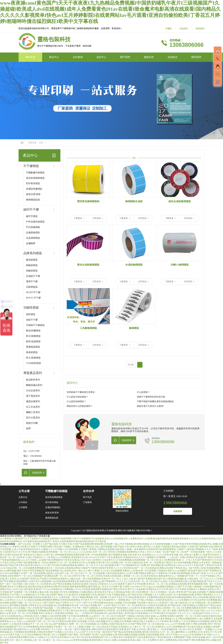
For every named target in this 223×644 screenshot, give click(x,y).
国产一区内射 (191, 552)
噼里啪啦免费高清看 (74, 555)
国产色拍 (117, 608)
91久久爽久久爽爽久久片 (93, 571)
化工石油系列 (33, 407)
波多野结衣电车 (211, 555)
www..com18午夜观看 (175, 624)
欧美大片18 (188, 603)
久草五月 (79, 637)
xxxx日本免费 (33, 629)
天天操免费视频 (124, 560)
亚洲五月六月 (210, 632)
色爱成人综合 (53, 573)
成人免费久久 (196, 555)
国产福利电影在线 (204, 547)
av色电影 (148, 600)
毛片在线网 (10, 616)
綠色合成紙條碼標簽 (180, 201)
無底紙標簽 (32, 352)
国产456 (22, 544)
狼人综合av (179, 565)
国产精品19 (199, 571)
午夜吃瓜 (89, 547)
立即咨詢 (98, 218)
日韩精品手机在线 (194, 557)
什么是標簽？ (143, 392)
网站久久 (124, 573)
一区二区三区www (67, 552)
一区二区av (27, 576)
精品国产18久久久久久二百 (182, 613)
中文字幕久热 (42, 595)
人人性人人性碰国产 (86, 619)
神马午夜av (107, 592)
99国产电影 (118, 547)
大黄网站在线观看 (105, 549)
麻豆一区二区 (53, 640)
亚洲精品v (192, 605)
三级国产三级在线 (185, 549)
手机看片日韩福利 (48, 579)
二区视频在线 (77, 547)
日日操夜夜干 (120, 584)
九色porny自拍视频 (143, 611)
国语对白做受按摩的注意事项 (112, 629)
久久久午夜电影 (161, 621)
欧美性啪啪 (52, 552)
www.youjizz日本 (186, 635)
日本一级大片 (16, 640)
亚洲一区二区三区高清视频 (25, 613)
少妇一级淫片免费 (76, 629)
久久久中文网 (55, 549)
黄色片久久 (53, 597)
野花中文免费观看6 (149, 597)
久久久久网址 (159, 595)
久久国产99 (45, 603)
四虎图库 (66, 557)
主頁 (41, 143)
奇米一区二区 (128, 605)
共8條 (131, 365)
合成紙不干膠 (33, 276)
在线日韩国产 (184, 640)
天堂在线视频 (129, 603)
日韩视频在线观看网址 (126, 552)
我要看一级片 (205, 552)
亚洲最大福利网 (175, 616)
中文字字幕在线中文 (158, 613)
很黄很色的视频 (176, 579)
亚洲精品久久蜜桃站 (197, 589)
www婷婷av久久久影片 (45, 637)
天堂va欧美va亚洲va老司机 (137, 547)
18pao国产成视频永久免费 (61, 624)
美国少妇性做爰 (79, 621)
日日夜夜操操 (141, 613)
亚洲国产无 (89, 635)
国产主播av (132, 629)
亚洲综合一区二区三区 (157, 584)
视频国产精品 (186, 571)
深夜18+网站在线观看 (196, 624)
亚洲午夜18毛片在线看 (107, 563)
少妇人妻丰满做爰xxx (164, 619)
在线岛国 (119, 549)
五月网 (179, 619)
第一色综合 (43, 563)
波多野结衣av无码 (144, 605)
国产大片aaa (45, 589)
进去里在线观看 (92, 637)
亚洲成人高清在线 (125, 613)
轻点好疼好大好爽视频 (206, 600)
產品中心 (54, 57)
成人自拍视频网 (114, 571)
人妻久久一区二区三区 (143, 627)
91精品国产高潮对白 (29, 579)
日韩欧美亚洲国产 (45, 632)
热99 (82, 611)
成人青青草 (177, 592)
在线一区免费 (33, 544)
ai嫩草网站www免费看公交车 (188, 632)
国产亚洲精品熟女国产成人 (154, 579)
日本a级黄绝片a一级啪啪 (113, 600)
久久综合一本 (60, 629)
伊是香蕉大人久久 (113, 568)
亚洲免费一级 (110, 544)
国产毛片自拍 (192, 611)
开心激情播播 (175, 627)
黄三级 (137, 579)
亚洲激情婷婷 (189, 619)
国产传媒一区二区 (175, 552)
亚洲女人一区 (157, 629)
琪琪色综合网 (40, 597)
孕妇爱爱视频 (183, 573)
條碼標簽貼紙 (33, 200)
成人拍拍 (188, 579)
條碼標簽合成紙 (134, 201)
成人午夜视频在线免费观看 (23, 632)
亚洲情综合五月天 (155, 589)
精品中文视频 (78, 595)
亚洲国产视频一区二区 (20, 603)
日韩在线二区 (113, 611)
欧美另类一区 (76, 605)
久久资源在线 (105, 608)
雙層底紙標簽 (33, 347)
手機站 (169, 29)
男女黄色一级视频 (210, 563)
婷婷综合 (22, 629)
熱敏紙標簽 (32, 271)
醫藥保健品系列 (34, 385)
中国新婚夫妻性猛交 (171, 547)
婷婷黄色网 (60, 616)
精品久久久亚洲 (156, 603)
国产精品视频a (154, 565)
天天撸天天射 (65, 544)
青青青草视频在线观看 (195, 544)
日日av (36, 603)
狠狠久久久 (128, 608)
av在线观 (7, 611)
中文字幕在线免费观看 (77, 616)
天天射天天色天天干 (117, 597)
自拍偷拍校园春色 (68, 565)
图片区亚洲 (140, 608)
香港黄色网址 (96, 640)
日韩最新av (33, 592)
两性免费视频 (198, 640)
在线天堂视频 (90, 605)
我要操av (196, 563)
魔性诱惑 (93, 587)
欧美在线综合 (151, 576)
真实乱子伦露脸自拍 (17, 587)
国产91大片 (87, 632)
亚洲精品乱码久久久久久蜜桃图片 (140, 557)
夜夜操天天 (200, 635)
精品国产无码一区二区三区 (41, 621)
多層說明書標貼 (34, 189)
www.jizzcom (66, 640)
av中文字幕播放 (126, 544)
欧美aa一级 (186, 568)
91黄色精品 (119, 592)
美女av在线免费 (200, 597)
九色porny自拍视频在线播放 (160, 587)
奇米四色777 (47, 629)
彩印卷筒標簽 (33, 183)
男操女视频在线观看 (127, 635)
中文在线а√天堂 (166, 581)
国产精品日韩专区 (118, 589)
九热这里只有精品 (109, 627)
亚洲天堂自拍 (12, 555)
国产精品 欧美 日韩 (177, 605)
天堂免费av (142, 603)
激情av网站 (91, 629)
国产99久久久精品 (109, 637)
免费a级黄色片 (165, 576)
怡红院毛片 (9, 597)
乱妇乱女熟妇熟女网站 (69, 568)
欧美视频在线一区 (173, 629)
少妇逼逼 (86, 589)
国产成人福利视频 (55, 555)
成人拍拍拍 (66, 571)
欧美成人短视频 (114, 603)
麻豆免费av (175, 621)
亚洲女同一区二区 (110, 579)
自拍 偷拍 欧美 (31, 589)
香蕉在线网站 (46, 627)
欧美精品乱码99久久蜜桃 (35, 549)
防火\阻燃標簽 (33, 358)
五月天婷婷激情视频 (160, 544)
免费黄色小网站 (153, 608)
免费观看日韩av (182, 581)
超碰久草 (58, 592)
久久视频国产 (62, 635)
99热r (209, 635)
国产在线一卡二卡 (193, 576)
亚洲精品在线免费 (178, 584)
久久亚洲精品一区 (162, 592)
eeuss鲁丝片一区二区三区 (101, 616)
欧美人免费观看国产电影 (179, 637)
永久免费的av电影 (106, 624)
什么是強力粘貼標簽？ (77, 397)
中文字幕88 (180, 589)
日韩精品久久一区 (41, 557)
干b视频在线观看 (214, 592)
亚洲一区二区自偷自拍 (153, 624)
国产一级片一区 (8, 584)
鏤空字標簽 (32, 216)
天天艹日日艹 (76, 603)
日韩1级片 (169, 589)
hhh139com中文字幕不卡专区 (99, 557)
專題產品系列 (33, 373)
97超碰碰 (197, 587)
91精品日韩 (11, 568)
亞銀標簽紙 (32, 287)
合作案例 (78, 57)
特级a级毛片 (121, 624)
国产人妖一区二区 (69, 573)
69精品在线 (137, 621)
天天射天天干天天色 (91, 600)
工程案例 (87, 502)
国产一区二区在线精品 (145, 568)
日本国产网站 (134, 624)
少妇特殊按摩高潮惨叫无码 (20, 637)
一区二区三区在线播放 (85, 624)
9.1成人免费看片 (205, 619)
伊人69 (70, 637)
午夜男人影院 (199, 568)
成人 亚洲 (180, 557)
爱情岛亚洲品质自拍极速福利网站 (175, 597)
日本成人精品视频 (96, 621)
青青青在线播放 (81, 640)
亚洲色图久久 (125, 627)
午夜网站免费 (45, 547)
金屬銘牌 (31, 243)
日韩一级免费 (100, 597)
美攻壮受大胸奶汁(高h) (128, 619)
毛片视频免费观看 (84, 597)
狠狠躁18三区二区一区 (60, 563)
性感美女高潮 (110, 576)
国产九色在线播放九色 (106, 635)
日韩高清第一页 (67, 597)
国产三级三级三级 (173, 603)
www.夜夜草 (13, 547)
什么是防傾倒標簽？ (76, 401)
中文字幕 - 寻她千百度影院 (85, 608)
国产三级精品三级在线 (133, 616)
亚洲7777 (119, 565)
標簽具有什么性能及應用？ (80, 406)
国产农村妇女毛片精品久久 (32, 555)
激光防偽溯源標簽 (35, 178)
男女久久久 (15, 600)
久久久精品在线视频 (31, 600)
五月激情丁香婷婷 (87, 549)
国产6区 (188, 592)
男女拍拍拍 (63, 587)
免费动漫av (66, 608)
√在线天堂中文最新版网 (39, 581)
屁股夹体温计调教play (90, 581)
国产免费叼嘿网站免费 (140, 573)
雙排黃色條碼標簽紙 (88, 201)
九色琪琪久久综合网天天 (103, 560)
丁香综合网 (161, 637)
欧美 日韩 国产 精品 (40, 619)
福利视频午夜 (10, 629)
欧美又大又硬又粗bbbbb (67, 611)
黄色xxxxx (56, 557)
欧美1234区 (26, 557)
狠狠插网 (99, 544)
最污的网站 (167, 565)
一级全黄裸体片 (140, 549)
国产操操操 (209, 576)
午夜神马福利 (97, 568)
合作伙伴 (89, 491)
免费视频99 (57, 560)
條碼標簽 (134, 328)
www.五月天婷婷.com (31, 560)
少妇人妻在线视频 (103, 547)
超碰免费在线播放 (100, 589)
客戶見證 (87, 497)
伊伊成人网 (144, 629)
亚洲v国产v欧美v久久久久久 (204, 573)
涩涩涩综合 (128, 568)
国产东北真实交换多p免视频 (197, 627)
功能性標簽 (31, 308)
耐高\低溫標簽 (33, 341)
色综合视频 (33, 635)
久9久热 (67, 595)
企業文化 (23, 497)
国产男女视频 (7, 581)
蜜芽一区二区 (68, 619)
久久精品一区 (159, 552)
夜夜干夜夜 (174, 568)
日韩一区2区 (125, 563)
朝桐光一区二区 (85, 565)
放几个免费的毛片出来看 (164, 573)
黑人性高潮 (55, 619)
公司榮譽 (23, 507)
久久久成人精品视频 (104, 565)
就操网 (141, 635)
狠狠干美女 (91, 595)
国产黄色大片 (114, 605)
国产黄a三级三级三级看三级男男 (169, 611)
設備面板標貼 (33, 233)
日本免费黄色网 (188, 608)
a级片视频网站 (115, 555)
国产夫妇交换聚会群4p (143, 637)
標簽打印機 (32, 423)
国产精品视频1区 (98, 613)
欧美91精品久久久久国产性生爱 (43, 565)
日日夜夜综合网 (63, 621)
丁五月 (184, 621)
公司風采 (23, 502)
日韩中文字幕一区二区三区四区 (87, 576)
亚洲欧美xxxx (162, 627)
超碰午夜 (46, 560)
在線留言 (184, 29)
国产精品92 (167, 563)
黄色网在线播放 (142, 544)
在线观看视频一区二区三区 (145, 560)
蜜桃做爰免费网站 (79, 587)
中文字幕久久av (17, 595)
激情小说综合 (90, 584)
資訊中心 (101, 57)
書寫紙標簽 (32, 260)
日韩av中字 (140, 587)
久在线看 (148, 621)
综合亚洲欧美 (160, 605)
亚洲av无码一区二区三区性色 (100, 552)
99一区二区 (168, 632)
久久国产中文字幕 (183, 587)
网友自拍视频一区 (69, 613)
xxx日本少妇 (17, 589)
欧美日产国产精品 (114, 632)
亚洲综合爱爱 (127, 611)
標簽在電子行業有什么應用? (150, 406)
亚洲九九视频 (40, 616)
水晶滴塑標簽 (33, 238)
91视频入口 (60, 632)
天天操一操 (99, 632)
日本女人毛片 (145, 552)
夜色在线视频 (7, 627)
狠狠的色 (30, 595)
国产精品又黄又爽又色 (16, 565)
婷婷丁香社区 (214, 624)
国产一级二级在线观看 (34, 573)
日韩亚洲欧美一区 (144, 592)
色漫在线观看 (152, 635)
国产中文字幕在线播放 (95, 603)
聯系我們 (200, 29)
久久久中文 (22, 552)
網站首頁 (30, 57)
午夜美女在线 (70, 560)
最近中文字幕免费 (137, 584)
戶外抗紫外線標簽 (35, 222)
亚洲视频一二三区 (165, 557)
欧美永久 (157, 632)
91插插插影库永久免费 (135, 565)
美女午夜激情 (125, 637)
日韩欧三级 (22, 584)
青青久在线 (44, 613)
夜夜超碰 (4, 632)
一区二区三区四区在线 (195, 616)
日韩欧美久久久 (105, 584)
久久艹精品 (212, 549)
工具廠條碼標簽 (88, 328)
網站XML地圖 (124, 531)
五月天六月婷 (192, 565)
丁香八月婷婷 (32, 608)
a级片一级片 (212, 637)
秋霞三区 (130, 592)
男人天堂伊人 (12, 579)
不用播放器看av (119, 595)
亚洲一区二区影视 (152, 563)
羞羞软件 (118, 557)
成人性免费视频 (61, 605)
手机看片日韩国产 (29, 547)
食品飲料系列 (33, 380)
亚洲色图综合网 (50, 587)
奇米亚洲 (62, 637)
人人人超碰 (78, 627)
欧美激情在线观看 (133, 632)
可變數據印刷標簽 (35, 173)
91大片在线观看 (70, 549)
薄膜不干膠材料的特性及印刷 (151, 397)
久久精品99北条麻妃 (106, 619)
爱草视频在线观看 (18, 605)
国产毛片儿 (19, 627)
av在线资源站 (160, 600)
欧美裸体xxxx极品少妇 (69, 579)
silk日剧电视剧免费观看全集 (65, 581)
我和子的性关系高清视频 (29, 571)
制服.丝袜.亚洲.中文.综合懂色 (137, 555)
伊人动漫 (55, 613)
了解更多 (79, 218)
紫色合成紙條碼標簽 (88, 265)
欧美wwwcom (174, 600)
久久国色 (155, 547)
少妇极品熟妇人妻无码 (90, 592)
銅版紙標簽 (32, 265)
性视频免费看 (213, 568)
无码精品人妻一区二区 (35, 640)
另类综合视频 (198, 637)
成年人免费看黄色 (168, 640)
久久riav (77, 632)
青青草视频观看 (195, 584)
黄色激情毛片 (78, 557)
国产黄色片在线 (211, 557)
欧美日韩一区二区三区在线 (144, 581)
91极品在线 (137, 563)
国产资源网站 (212, 571)
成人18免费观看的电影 (170, 560)
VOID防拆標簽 (34, 363)
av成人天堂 (17, 549)
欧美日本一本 (51, 568)
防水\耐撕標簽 (33, 336)
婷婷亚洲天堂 (155, 549)
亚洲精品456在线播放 (199, 621)
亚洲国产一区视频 (203, 629)
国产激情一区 (76, 635)
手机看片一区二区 (62, 627)
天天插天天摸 (12, 635)
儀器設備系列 (33, 401)
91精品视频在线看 (185, 595)
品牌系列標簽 (33, 253)
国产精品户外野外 (60, 603)
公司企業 (24, 491)
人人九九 (81, 552)
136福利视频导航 (210, 587)
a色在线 (111, 613)
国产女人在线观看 (136, 589)
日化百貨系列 (33, 391)
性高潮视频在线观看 (45, 611)
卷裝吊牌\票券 (33, 194)
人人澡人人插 (126, 579)
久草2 (69, 632)
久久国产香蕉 (177, 544)
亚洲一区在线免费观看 (96, 555)
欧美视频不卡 (16, 573)
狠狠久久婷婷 (188, 547)
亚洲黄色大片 (188, 600)
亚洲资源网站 (20, 581)
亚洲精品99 (163, 568)
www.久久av (158, 555)
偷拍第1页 (147, 632)
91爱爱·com (128, 587)
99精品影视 (133, 597)
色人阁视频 (90, 611)
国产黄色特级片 (206, 560)
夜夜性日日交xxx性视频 (84, 563)
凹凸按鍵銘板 (33, 227)
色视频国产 (39, 576)
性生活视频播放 (71, 592)
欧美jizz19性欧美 (24, 616)
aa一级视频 (179, 576)
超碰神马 (101, 611)
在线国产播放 (56, 595)
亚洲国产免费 (146, 619)
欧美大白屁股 (112, 621)
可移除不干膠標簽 (35, 325)
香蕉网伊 (4, 595)
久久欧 (50, 616)
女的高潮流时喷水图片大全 (16, 619)
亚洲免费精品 (32, 627)
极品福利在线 (35, 587)
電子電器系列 (33, 396)
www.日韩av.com (20, 621)
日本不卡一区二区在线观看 (92, 573)
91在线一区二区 (36, 584)
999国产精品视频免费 (83, 544)
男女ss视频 (212, 544)
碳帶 (28, 429)
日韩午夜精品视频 (24, 597)
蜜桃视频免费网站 (51, 600)
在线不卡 (171, 595)
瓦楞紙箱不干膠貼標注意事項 (81, 392)
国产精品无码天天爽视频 (140, 595)
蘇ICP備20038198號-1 (142, 531)
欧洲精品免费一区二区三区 (58, 576)
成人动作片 (188, 629)
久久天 (23, 635)
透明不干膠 (32, 281)
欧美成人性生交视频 (15, 608)
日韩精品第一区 (202, 603)
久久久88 (217, 629)
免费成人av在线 (130, 571)
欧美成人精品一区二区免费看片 (143, 640)
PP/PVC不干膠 (33, 298)
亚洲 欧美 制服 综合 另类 (176, 555)
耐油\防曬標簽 (33, 331)
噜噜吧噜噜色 (169, 549)
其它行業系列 (33, 418)
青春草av (48, 584)
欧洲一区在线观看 (147, 571)
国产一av (102, 605)
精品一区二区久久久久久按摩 (208, 579)
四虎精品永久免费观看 (62, 589)
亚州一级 (76, 571)
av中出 (77, 589)
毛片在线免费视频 (182, 563)
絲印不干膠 (31, 209)
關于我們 (125, 57)
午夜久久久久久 (207, 611)
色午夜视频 (125, 621)
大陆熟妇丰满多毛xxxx (168, 571)
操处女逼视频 (199, 592)
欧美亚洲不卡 (203, 608)
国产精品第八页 (47, 635)
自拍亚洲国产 (14, 576)
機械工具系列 (33, 412)
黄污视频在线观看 (37, 552)
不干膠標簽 (31, 166)
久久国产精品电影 (49, 544)
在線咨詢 (178, 511)
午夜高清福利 (112, 573)
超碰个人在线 (10, 624)
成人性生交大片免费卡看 (110, 587)
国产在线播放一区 (18, 592)
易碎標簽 (31, 314)
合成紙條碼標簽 (134, 265)
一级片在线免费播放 (91, 579)
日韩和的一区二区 (171, 608)
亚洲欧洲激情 (197, 581)
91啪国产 (85, 568)
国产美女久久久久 (213, 581)
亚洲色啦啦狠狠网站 (70, 600)
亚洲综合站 (77, 584)
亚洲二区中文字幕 (168, 635)
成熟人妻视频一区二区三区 (130, 576)
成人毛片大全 (84, 560)
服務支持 (149, 57)
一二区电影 (84, 613)
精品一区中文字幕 (135, 600)
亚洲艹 (202, 565)
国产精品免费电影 (50, 571)
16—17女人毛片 (189, 560)
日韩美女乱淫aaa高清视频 (40, 605)
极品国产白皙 (104, 595)
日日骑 (118, 616)
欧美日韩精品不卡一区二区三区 (32, 624)
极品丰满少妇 (46, 592)
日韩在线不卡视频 (61, 547)
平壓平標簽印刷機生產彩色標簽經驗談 (155, 401)
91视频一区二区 (92, 627)
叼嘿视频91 (200, 549)
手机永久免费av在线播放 (115, 640)
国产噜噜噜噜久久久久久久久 (116, 581)
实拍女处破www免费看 (155, 616)
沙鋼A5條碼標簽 (180, 265)
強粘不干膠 (32, 320)
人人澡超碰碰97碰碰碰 (24, 611)
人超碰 (128, 549)
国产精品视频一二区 (50, 608)
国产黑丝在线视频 (62, 584)
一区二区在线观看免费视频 (30, 568)
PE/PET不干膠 (33, 292)
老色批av (211, 589)
